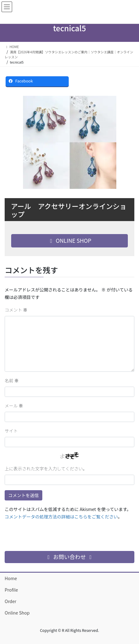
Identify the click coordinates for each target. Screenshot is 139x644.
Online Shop (17, 613)
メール (14, 406)
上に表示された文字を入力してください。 (46, 469)
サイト (11, 431)
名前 (12, 380)
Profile (11, 590)
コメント (16, 310)
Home (11, 578)
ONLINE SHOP (69, 240)
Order (11, 601)
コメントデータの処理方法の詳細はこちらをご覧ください (61, 517)
